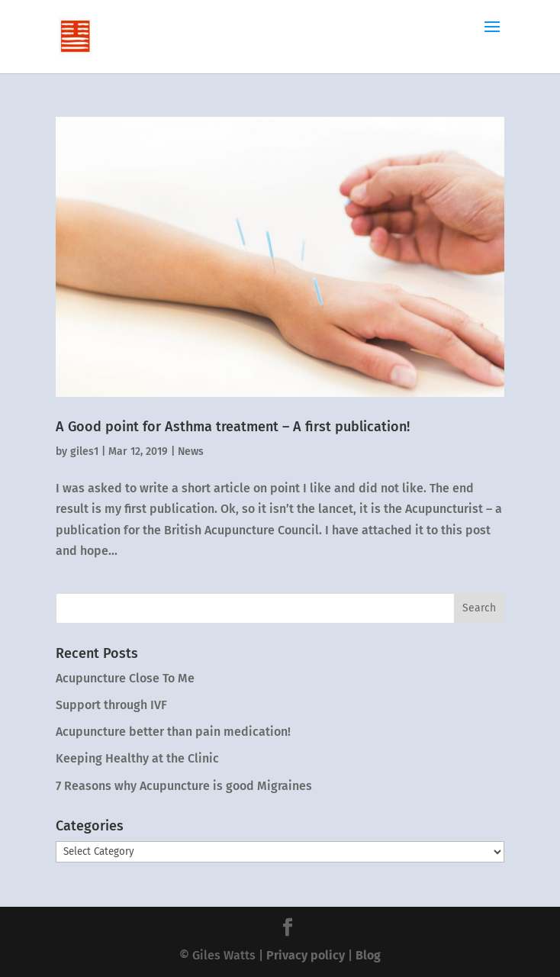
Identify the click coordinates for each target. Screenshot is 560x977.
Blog (368, 955)
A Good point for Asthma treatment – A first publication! (233, 427)
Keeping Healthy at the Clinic (137, 758)
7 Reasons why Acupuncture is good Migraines (184, 786)
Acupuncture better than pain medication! (173, 732)
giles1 (84, 451)
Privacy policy (306, 955)
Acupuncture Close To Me (125, 678)
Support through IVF (111, 705)
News (191, 451)
